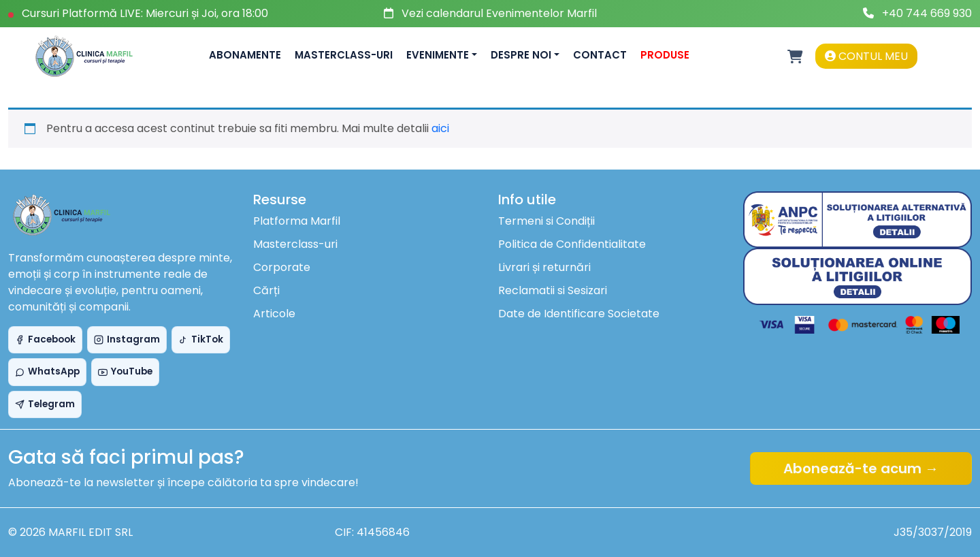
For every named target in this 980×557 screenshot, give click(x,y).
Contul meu (866, 56)
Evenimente (438, 55)
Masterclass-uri (344, 55)
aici (440, 128)
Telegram (45, 404)
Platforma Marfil (297, 221)
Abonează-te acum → (861, 468)
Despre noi (521, 55)
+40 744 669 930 (927, 13)
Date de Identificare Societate (579, 314)
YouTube (125, 371)
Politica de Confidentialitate (572, 244)
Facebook (45, 339)
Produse (665, 55)
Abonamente (245, 55)
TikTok (201, 339)
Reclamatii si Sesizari (553, 290)
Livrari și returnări (544, 267)
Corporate (282, 267)
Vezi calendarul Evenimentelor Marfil (499, 13)
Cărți (266, 290)
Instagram (127, 339)
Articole (274, 314)
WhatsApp (47, 371)
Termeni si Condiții (546, 221)
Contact (600, 55)
